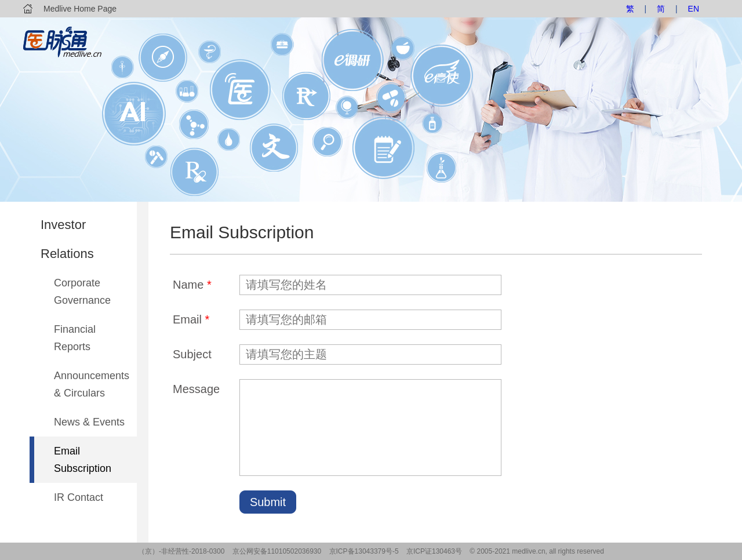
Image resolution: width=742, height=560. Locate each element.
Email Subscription (83, 460)
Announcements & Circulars (92, 384)
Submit (268, 502)
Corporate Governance (82, 292)
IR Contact (79, 497)
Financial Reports (75, 338)
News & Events (89, 422)
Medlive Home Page (80, 9)
